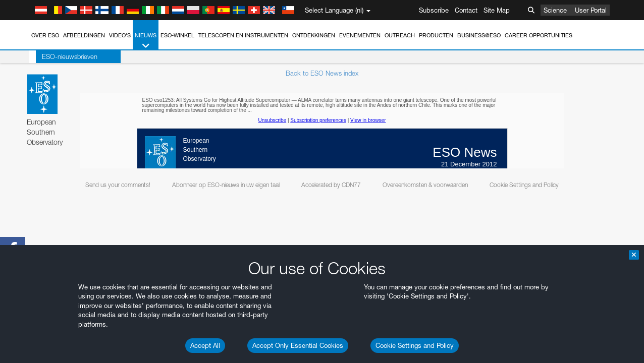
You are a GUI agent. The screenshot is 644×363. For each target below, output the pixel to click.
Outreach (400, 35)
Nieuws (146, 41)
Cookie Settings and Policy (415, 345)
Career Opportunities (539, 35)
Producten (436, 35)
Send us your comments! (118, 185)
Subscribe (434, 10)
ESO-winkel (177, 35)
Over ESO (45, 35)
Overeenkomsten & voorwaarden (425, 185)
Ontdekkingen (314, 35)
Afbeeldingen (84, 35)
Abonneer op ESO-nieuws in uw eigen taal (226, 185)
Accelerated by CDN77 (331, 185)
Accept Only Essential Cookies (298, 345)
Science (555, 10)
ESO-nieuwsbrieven (63, 56)
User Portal (591, 10)
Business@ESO (479, 35)
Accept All (205, 345)
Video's (120, 35)
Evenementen (360, 35)
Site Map (497, 10)
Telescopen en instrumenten (243, 35)
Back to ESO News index (322, 73)
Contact (466, 10)
